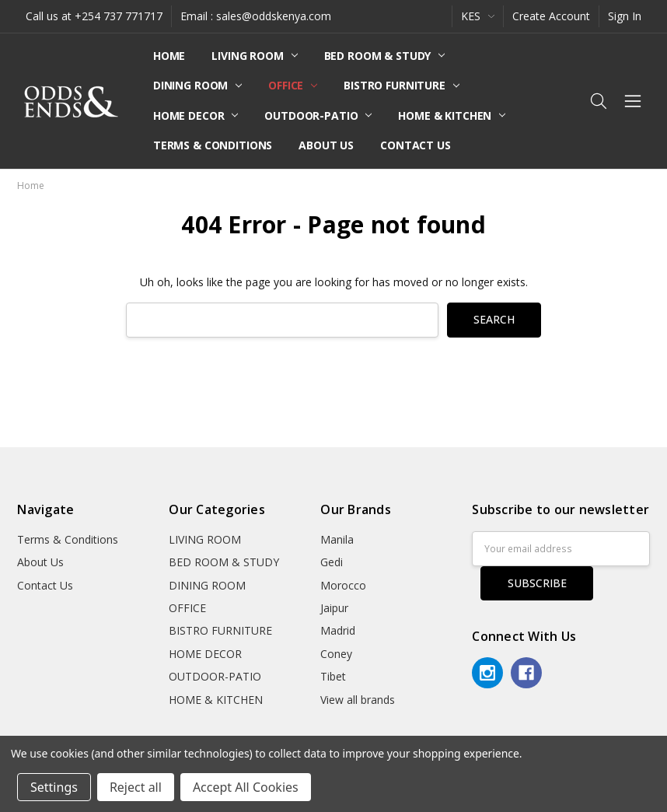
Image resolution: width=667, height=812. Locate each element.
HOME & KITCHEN (452, 115)
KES (478, 16)
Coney (336, 654)
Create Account (551, 16)
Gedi (332, 562)
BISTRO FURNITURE (402, 85)
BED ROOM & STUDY (385, 56)
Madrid (338, 630)
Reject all (136, 787)
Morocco (343, 585)
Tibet (333, 676)
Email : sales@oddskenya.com (256, 16)
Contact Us (416, 145)
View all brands (358, 700)
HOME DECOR (196, 115)
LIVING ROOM (254, 56)
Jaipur (334, 608)
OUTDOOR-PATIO (318, 115)
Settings (54, 787)
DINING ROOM (197, 85)
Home (169, 56)
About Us (326, 145)
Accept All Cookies (246, 787)
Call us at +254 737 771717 (94, 16)
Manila (337, 539)
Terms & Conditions (213, 145)
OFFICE (293, 85)
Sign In (625, 16)
